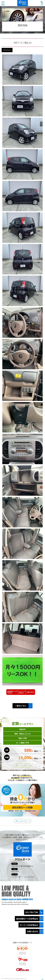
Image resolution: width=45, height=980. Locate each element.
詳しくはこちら (22, 765)
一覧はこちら (21, 706)
